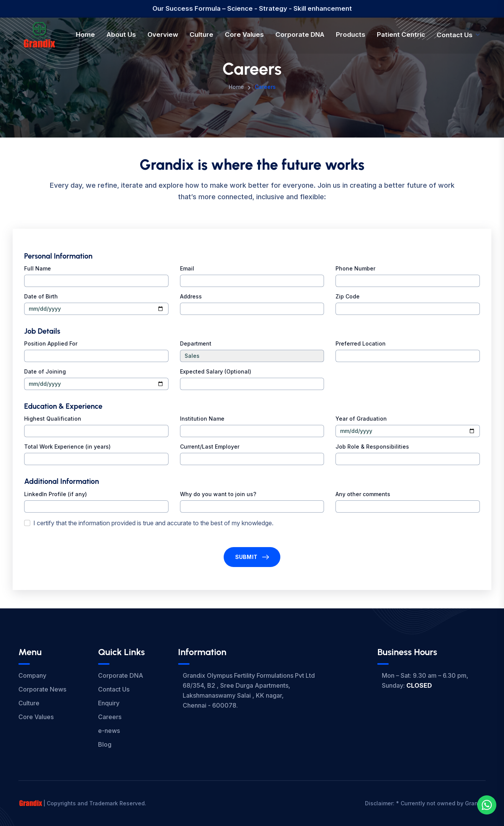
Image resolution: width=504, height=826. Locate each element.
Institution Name (202, 419)
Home (85, 34)
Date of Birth (41, 296)
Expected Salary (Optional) (216, 371)
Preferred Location (361, 343)
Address (191, 296)
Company (32, 675)
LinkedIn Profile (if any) (56, 494)
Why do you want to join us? (218, 494)
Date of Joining (45, 371)
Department (196, 343)
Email (187, 268)
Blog (105, 744)
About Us (121, 34)
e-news (109, 731)
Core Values (244, 34)
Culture (201, 34)
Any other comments (363, 494)
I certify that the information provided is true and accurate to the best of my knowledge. (153, 523)
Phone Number (355, 268)
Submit (246, 557)
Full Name (38, 268)
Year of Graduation (361, 419)
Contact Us (455, 35)
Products (351, 34)
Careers (110, 717)
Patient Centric (401, 34)
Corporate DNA (300, 34)
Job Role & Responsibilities (372, 447)
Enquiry (109, 703)
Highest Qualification (53, 419)
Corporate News (42, 689)
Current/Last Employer (210, 447)
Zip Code (348, 296)
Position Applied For (51, 343)
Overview (163, 34)
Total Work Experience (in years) (67, 447)
